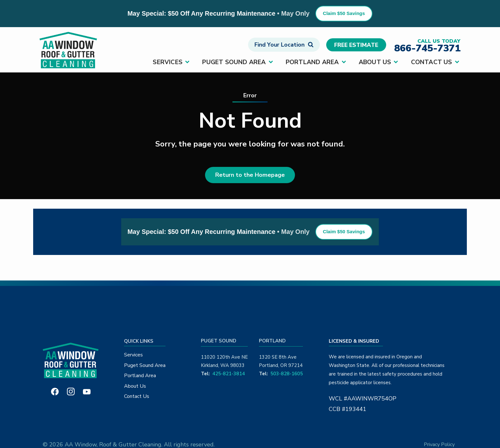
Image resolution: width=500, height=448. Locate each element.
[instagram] (71, 391)
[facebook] (55, 391)
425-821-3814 (229, 374)
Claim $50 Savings (344, 13)
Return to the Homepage (250, 175)
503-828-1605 (287, 374)
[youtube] (87, 391)
